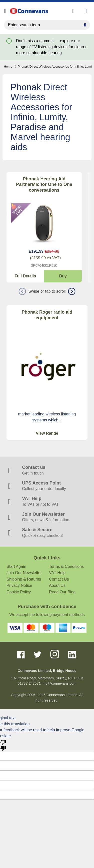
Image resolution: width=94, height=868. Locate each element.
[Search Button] (85, 24)
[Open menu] (5, 11)
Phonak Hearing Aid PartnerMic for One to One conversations (44, 185)
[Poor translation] (3, 745)
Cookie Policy (19, 592)
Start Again (16, 566)
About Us (57, 585)
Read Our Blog (62, 592)
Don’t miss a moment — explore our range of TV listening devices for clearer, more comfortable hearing (52, 47)
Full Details (25, 276)
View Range (47, 433)
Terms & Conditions (67, 566)
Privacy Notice (19, 585)
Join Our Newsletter (24, 573)
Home (8, 66)
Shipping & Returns (24, 579)
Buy (63, 276)
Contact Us (59, 579)
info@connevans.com (59, 683)
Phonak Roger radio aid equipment (47, 315)
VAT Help (57, 573)
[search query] (47, 25)
